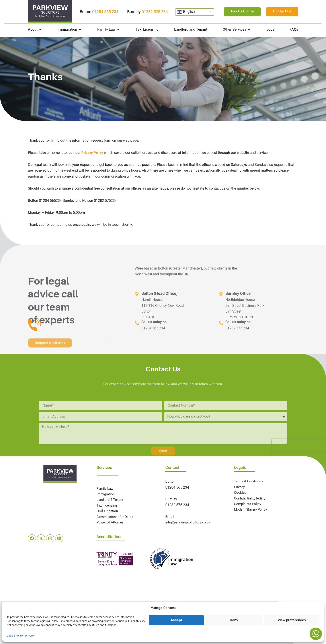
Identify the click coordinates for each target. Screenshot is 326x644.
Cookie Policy (15, 636)
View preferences (292, 620)
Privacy (29, 636)
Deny (234, 620)
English (186, 12)
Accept (176, 620)
